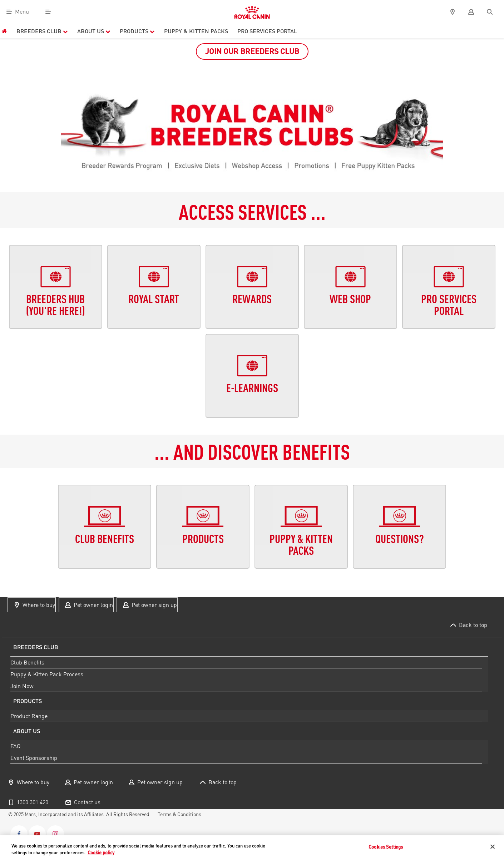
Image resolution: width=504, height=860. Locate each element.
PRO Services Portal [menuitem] (267, 31)
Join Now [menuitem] (22, 686)
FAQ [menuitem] (15, 746)
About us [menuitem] (27, 731)
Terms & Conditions (179, 814)
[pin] (453, 12)
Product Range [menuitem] (29, 716)
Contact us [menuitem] (87, 802)
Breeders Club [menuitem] (42, 31)
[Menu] (48, 12)
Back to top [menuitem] (473, 625)
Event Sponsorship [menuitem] (34, 758)
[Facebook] (19, 834)
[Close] (493, 847)
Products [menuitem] (137, 31)
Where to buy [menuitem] (39, 605)
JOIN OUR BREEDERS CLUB (252, 51)
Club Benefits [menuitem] (27, 662)
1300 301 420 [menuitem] (33, 802)
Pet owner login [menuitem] (93, 605)
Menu (22, 12)
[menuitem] (4, 31)
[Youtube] (37, 834)
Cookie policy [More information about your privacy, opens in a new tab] (101, 852)
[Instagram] (55, 834)
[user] (471, 12)
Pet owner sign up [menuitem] (154, 605)
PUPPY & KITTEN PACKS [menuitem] (196, 31)
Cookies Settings (386, 847)
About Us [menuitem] (94, 31)
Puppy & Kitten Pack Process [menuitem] (47, 674)
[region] (252, 848)
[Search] (490, 12)
